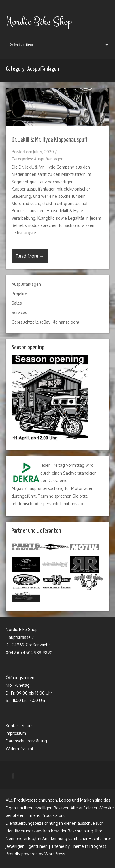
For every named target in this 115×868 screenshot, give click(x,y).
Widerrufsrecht (20, 749)
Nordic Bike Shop (39, 22)
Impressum (16, 733)
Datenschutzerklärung (26, 741)
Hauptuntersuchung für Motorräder (60, 488)
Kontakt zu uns (20, 726)
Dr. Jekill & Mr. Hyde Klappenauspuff (49, 140)
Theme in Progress (89, 846)
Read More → (30, 256)
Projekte (19, 294)
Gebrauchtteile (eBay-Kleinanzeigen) (45, 322)
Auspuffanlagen (49, 159)
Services (19, 312)
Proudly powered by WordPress (35, 854)
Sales (17, 303)
